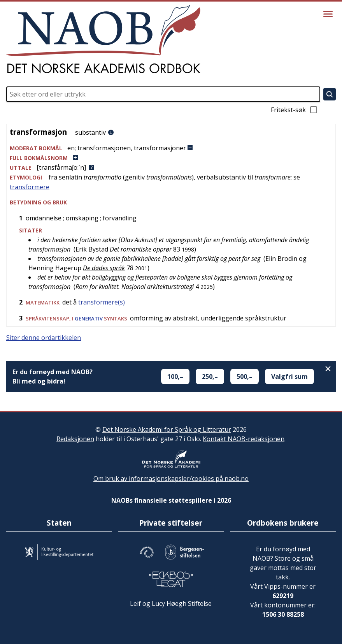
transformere (30, 187)
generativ (89, 318)
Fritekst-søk (295, 110)
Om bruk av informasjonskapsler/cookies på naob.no (171, 479)
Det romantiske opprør (141, 249)
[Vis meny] (328, 14)
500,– (245, 377)
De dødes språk (104, 268)
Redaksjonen (75, 439)
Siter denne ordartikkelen (44, 338)
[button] (171, 148)
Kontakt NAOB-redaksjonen (244, 439)
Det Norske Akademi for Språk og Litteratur (167, 429)
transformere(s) (102, 302)
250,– (210, 377)
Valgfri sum (289, 377)
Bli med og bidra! (39, 381)
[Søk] (330, 94)
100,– (175, 377)
